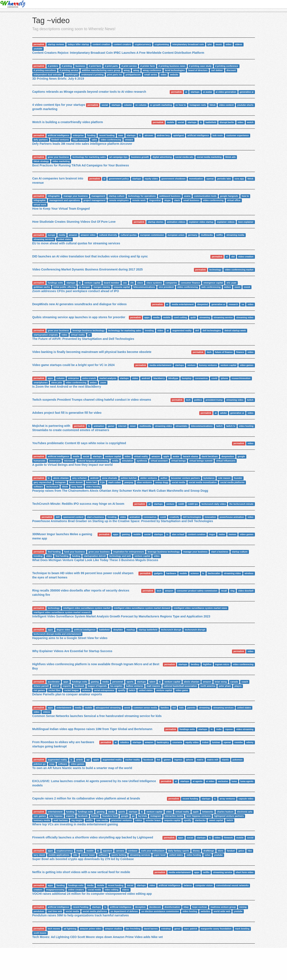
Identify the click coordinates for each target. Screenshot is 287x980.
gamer (111, 426)
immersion (55, 461)
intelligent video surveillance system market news (200, 608)
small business (191, 200)
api (88, 760)
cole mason (224, 478)
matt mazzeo (153, 686)
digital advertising (162, 157)
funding (91, 135)
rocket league (71, 690)
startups (195, 92)
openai (210, 179)
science (195, 573)
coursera (177, 742)
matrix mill (213, 760)
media (62, 235)
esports (67, 686)
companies (171, 283)
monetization (196, 179)
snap (52, 764)
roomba (239, 742)
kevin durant (76, 482)
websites (205, 911)
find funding (54, 552)
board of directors (198, 70)
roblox (139, 820)
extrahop (166, 929)
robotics (124, 742)
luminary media (42, 820)
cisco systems (154, 283)
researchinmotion (241, 378)
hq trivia (142, 816)
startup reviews (56, 44)
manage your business (76, 196)
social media (178, 482)
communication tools (205, 196)
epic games (40, 816)
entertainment (64, 708)
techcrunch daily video (214, 504)
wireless (249, 573)
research (233, 304)
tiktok (213, 105)
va (243, 304)
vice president (166, 287)
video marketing (61, 161)
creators (38, 890)
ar (168, 330)
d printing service (69, 70)
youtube (38, 49)
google (241, 456)
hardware (171, 573)
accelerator (54, 682)
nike (75, 855)
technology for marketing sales (89, 157)
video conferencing (111, 140)
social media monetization (203, 482)
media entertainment (183, 304)
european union (176, 235)
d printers (53, 66)
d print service (129, 66)
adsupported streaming (108, 708)
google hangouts (229, 196)
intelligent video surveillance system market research (62, 612)
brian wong (221, 682)
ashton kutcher (129, 478)
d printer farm (148, 66)
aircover (149, 135)
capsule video (246, 799)
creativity (174, 517)
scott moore (40, 933)
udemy (250, 742)
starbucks (200, 820)
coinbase (133, 851)
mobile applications (59, 855)
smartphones (41, 382)
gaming (126, 534)
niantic (225, 760)
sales (94, 140)
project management (94, 200)
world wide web (222, 911)
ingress (178, 760)
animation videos (176, 222)
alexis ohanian (61, 478)
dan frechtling (133, 929)
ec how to (181, 105)
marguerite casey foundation (216, 929)
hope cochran (200, 907)
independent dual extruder (48, 75)
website (174, 75)
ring (232, 591)
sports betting (119, 855)
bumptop (187, 378)
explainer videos (226, 222)
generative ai (247, 92)
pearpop (129, 482)
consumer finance (190, 283)
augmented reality (182, 330)
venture (192, 365)
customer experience (237, 135)
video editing (112, 890)
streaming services (44, 239)
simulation (127, 461)
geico (241, 851)
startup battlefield (148, 630)
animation (99, 426)
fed (158, 760)
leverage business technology (89, 330)
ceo (125, 283)
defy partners (41, 140)
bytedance (209, 478)
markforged (71, 75)
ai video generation (226, 92)
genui (177, 929)
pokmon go (40, 764)
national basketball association (180, 686)
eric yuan (232, 283)
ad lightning (70, 929)
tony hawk (77, 487)
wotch (250, 122)
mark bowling (242, 929)
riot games (39, 690)
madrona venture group (223, 907)
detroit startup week (235, 330)
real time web (55, 911)
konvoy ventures (208, 365)
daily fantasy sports (179, 851)
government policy (119, 179)
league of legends (97, 686)
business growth (140, 157)
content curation (196, 534)
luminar (216, 742)
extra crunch (89, 378)
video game (182, 690)
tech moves (54, 929)
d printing (67, 66)
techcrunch (52, 487)
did (233, 257)
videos (239, 44)
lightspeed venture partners (229, 816)
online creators (76, 890)
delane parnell (41, 686)
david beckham (210, 456)
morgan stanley (102, 287)
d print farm (95, 66)
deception (140, 907)
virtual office (234, 200)
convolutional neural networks (232, 885)
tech (209, 352)
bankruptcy (163, 742)
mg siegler (77, 820)
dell (197, 330)
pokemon (237, 760)
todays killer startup (78, 44)
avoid (127, 708)
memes (232, 534)
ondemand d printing (92, 75)
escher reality (133, 760)
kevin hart (91, 482)
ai (186, 92)
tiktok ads (230, 157)
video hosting (246, 426)
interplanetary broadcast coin (188, 44)
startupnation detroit (95, 556)
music (219, 44)
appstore (107, 851)
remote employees (119, 200)
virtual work (40, 205)
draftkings (209, 851)
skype (167, 200)
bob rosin (218, 135)
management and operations (65, 200)
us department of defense (124, 911)
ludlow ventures (135, 686)
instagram (60, 482)
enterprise (78, 135)
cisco (140, 283)
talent (152, 682)
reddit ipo (193, 504)
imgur (212, 534)
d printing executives (45, 70)
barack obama (191, 456)
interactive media (174, 816)
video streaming (245, 729)
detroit (56, 686)
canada (234, 682)
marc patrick (190, 929)
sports (130, 682)
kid (174, 708)
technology (215, 270)
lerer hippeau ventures (199, 816)
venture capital (92, 283)
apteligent (179, 135)
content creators (122, 44)
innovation (210, 517)
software (38, 487)
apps (147, 317)
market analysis (108, 378)
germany (193, 235)
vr (89, 335)
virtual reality (78, 335)
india (219, 729)
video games (247, 365)
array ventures (227, 799)
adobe (224, 413)
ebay (186, 907)
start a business (95, 517)
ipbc (210, 44)
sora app (239, 179)
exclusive (223, 781)
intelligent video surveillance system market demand (142, 608)
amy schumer (80, 478)
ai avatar (208, 92)
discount (231, 70)
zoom (237, 287)
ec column (141, 105)
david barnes (151, 929)
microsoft (69, 461)
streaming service (223, 317)
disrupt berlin (227, 122)
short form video (245, 872)
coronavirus (201, 378)
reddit (181, 504)
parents (191, 708)
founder (238, 478)
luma (234, 781)
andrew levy (163, 135)
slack (177, 200)
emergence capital (213, 283)
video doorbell (246, 591)
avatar (176, 456)
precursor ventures (122, 820)
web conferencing (211, 287)
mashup (131, 630)
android (146, 378)
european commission (152, 235)
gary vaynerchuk (42, 482)
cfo (132, 283)
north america (208, 686)
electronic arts (245, 812)
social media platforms (232, 482)
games (167, 760)
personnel (118, 682)
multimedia (207, 235)
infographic (54, 196)
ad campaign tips (118, 157)
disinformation (172, 907)
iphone (224, 378)
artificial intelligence (59, 135)
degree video (63, 630)
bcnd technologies (175, 70)
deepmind (203, 304)
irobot (205, 742)
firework (228, 838)
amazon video (88, 235)
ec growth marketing (161, 105)
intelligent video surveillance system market (87, 608)
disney (196, 851)
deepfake (118, 630)
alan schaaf (178, 534)
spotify (122, 690)
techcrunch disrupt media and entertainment (57, 634)
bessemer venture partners (185, 478)
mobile (171, 122)
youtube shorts (245, 105)
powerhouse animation (232, 517)
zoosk (247, 287)
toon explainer (246, 222)
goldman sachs (42, 287)
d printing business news (172, 66)
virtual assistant (159, 461)
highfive (207, 664)
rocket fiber (54, 690)
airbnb (79, 760)
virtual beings (178, 461)
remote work (139, 200)
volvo (207, 855)
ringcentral (155, 200)
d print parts (111, 66)
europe (51, 235)
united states (64, 239)
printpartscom (133, 75)
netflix (219, 235)
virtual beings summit (201, 461)
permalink (39, 44)
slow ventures (144, 482)
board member (112, 283)
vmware (129, 140)
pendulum (39, 911)
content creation (101, 44)
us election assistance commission (160, 911)
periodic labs (224, 179)
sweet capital (216, 820)
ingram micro (222, 664)
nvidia (115, 461)
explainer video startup (201, 222)
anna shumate (110, 478)
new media (102, 820)
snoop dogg (162, 482)
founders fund (110, 816)
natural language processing (93, 461)
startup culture (117, 196)
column (128, 105)
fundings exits (55, 283)
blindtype (173, 378)
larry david (39, 855)
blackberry (159, 378)
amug (127, 70)
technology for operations (142, 196)
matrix (200, 760)
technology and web (120, 556)
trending (149, 330)
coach (245, 682)
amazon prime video (91, 929)
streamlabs (181, 426)
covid (214, 378)
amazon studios (114, 929)
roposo (229, 729)
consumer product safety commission (197, 591)
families (165, 708)
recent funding (107, 135)
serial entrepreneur (104, 690)
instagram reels (198, 105)
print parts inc (115, 75)
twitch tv (231, 426)
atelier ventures (149, 478)
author (164, 478)
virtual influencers (226, 461)
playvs (238, 686)
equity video (151, 179)
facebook (79, 686)
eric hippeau (56, 816)
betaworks (208, 812)
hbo (250, 851)
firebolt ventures (60, 140)
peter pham (225, 686)
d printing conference (227, 66)
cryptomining (162, 44)
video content (226, 105)
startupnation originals (46, 335)
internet (122, 426)
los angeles (116, 686)
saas (121, 135)
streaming (205, 317)
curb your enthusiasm (153, 851)
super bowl (160, 855)
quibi (193, 317)
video (228, 44)
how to (245, 196)
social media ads (184, 157)
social (105, 105)
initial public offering (65, 287)
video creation (246, 257)
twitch (250, 400)
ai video (210, 781)
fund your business (75, 552)
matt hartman (61, 820)
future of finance (224, 352)
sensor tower (88, 855)
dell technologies (212, 330)
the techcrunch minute (242, 504)
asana (187, 196)
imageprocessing (55, 890)
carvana (120, 851)
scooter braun (153, 820)
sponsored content (73, 517)
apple (166, 456)
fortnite (95, 816)
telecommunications (144, 287)
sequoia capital (122, 287)
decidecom (155, 907)
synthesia (142, 461)
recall (224, 591)
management (98, 196)
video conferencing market (239, 270)
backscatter (214, 573)
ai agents (198, 781)
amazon (73, 235)
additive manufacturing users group (101, 70)
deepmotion (228, 456)
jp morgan (84, 287)
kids (182, 708)
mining (243, 907)
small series (151, 75)
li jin (102, 482)
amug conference (152, 70)
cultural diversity (108, 235)
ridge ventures (80, 140)
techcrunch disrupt (171, 630)
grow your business (58, 157)
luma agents (247, 781)
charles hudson (225, 812)
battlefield (211, 122)
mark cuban (115, 482)
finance (240, 352)
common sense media (145, 708)
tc (201, 122)
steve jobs (57, 382)
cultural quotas (129, 235)
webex (228, 287)
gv (133, 816)
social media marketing (209, 157)
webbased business (170, 196)
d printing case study (200, 66)
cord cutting (180, 317)
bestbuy (195, 664)
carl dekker (217, 70)
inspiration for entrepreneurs (129, 552)
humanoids (40, 461)
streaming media (235, 235)
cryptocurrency (143, 44)
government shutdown (173, 179)
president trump (214, 400)
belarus (188, 885)
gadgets (158, 573)
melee (222, 534)
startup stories (156, 222)
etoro (220, 851)
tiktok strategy (41, 161)
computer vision (204, 885)
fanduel (231, 851)
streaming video (245, 317)
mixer (133, 426)
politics (198, 400)
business (80, 66)
